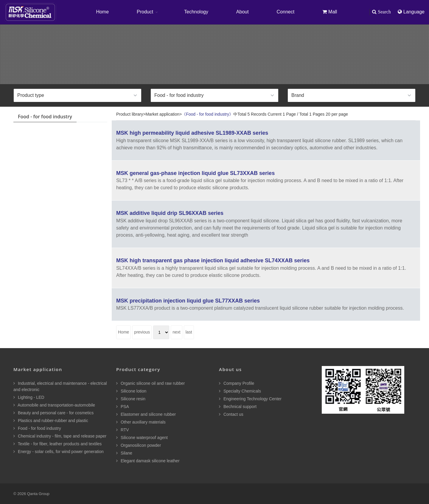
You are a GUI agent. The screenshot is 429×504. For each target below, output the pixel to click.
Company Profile (237, 383)
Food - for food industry (37, 428)
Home (102, 12)
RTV (123, 430)
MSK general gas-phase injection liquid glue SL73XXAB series (195, 173)
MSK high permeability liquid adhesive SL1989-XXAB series (192, 133)
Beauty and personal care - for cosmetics (53, 413)
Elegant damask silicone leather (148, 461)
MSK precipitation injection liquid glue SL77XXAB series (188, 301)
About (243, 12)
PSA (123, 407)
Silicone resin (131, 399)
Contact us (231, 414)
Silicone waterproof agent (142, 438)
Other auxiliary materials (141, 422)
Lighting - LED (29, 397)
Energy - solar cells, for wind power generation (59, 452)
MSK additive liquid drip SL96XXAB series (170, 213)
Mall (330, 12)
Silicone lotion (131, 391)
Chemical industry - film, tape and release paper (60, 436)
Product (145, 12)
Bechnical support (238, 407)
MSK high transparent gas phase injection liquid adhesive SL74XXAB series (213, 260)
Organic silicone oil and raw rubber (150, 383)
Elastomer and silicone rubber (146, 414)
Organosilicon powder (139, 445)
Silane (124, 453)
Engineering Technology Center (250, 399)
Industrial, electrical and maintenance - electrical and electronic (60, 386)
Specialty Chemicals (240, 391)
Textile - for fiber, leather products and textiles (57, 444)
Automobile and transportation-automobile (54, 405)
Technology (196, 12)
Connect (286, 12)
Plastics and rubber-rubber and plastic (51, 421)
